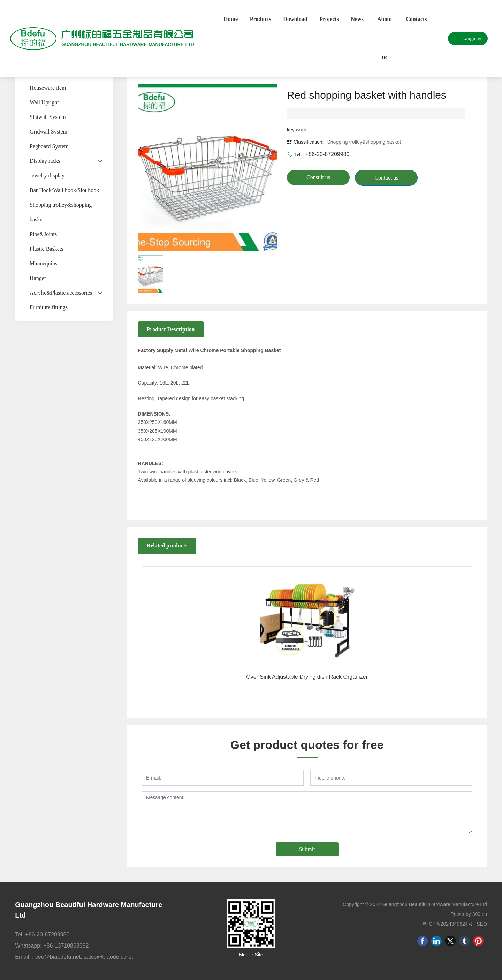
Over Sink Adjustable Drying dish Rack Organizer (307, 677)
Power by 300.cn (469, 914)
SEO (482, 924)
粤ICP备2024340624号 (447, 924)
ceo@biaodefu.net (58, 957)
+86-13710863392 (66, 946)
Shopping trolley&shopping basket (364, 142)
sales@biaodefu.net (108, 957)
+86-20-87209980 (328, 154)
